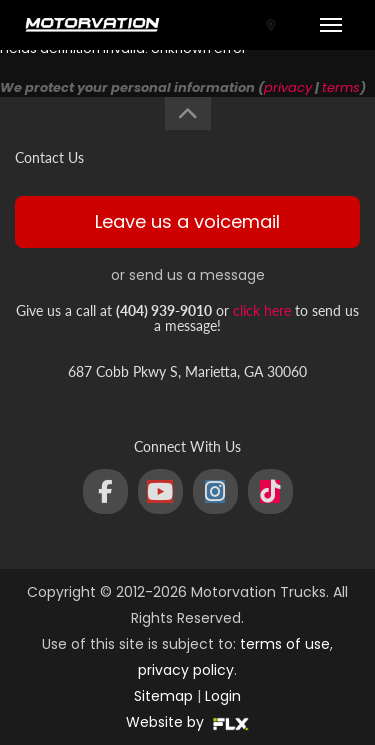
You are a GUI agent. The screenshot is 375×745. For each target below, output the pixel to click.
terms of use (285, 644)
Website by (187, 722)
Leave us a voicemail (187, 221)
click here (262, 310)
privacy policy (186, 670)
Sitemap (163, 696)
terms (341, 87)
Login (223, 696)
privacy (288, 87)
